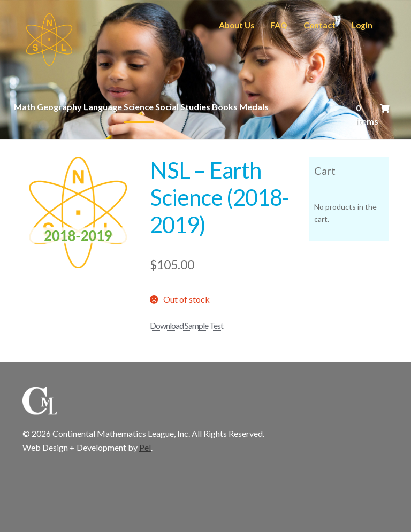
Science (139, 107)
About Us (237, 25)
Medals (254, 107)
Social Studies (183, 107)
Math (25, 107)
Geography (59, 107)
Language (103, 107)
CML (49, 40)
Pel (145, 447)
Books (225, 107)
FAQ (279, 25)
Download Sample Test (187, 325)
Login (362, 25)
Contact (319, 25)
